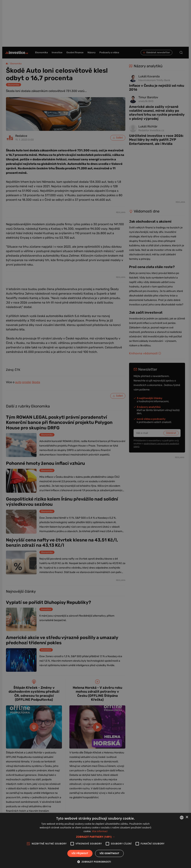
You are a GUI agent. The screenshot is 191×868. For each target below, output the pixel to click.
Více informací (100, 831)
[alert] (95, 434)
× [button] (187, 817)
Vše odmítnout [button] (109, 853)
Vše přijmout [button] (80, 853)
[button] (95, 837)
